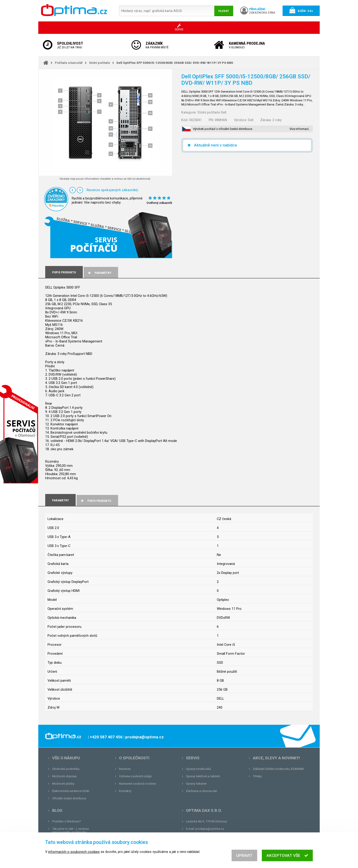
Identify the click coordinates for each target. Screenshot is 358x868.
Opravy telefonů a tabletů (203, 776)
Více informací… (300, 129)
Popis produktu (96, 501)
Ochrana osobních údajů (135, 776)
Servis (193, 758)
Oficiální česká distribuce (69, 798)
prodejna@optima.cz (210, 829)
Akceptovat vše (287, 860)
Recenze (125, 769)
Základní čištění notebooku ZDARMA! (278, 769)
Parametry (99, 273)
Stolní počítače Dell (212, 112)
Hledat (224, 11)
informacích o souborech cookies (74, 857)
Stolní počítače (100, 63)
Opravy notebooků (198, 769)
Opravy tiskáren (196, 784)
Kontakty (125, 791)
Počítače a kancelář (69, 63)
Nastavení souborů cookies (137, 784)
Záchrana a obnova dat (201, 791)
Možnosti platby (63, 784)
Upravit (244, 860)
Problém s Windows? (67, 821)
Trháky (257, 776)
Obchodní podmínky (66, 769)
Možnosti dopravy (64, 776)
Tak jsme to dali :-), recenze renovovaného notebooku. (70, 830)
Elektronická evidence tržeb (71, 791)
